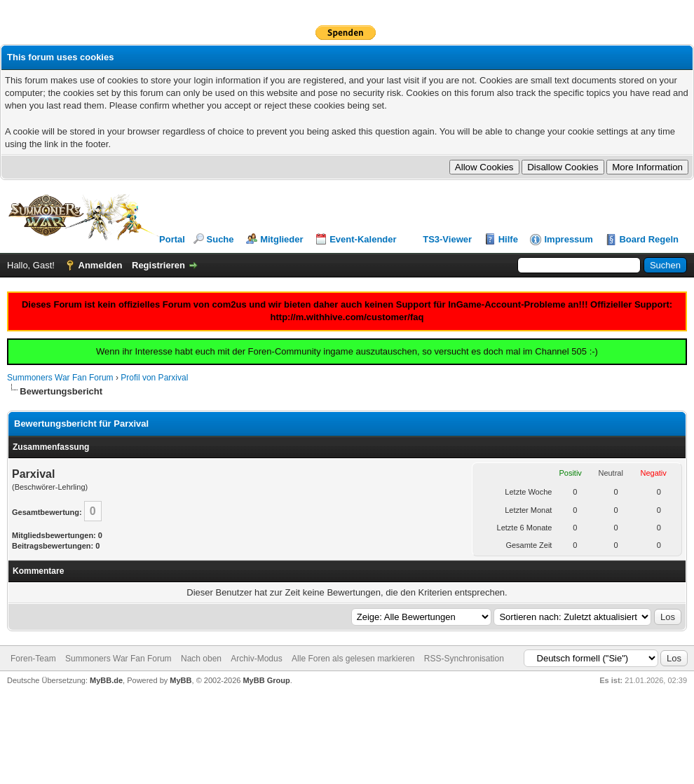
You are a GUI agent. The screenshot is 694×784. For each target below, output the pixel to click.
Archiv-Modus (256, 659)
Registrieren (158, 265)
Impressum (568, 239)
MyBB (181, 680)
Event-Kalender (363, 239)
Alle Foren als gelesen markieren (353, 659)
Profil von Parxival (154, 378)
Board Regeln (649, 239)
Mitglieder (281, 239)
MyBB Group (266, 680)
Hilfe (508, 239)
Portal (172, 239)
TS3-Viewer (447, 239)
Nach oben (201, 659)
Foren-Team (33, 659)
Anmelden (101, 265)
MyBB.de (106, 680)
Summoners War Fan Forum (60, 378)
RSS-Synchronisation (464, 659)
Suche (220, 239)
